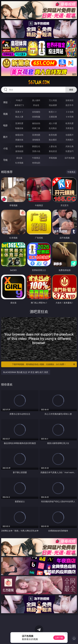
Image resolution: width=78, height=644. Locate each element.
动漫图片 (70, 135)
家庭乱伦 (36, 146)
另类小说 (36, 151)
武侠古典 (70, 146)
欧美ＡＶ (53, 112)
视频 (5, 114)
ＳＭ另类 (70, 117)
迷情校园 (19, 151)
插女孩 (19, 158)
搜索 (71, 90)
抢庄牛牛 (70, 105)
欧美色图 (53, 135)
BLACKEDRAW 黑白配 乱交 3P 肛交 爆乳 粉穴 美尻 (26, 372)
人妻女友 (53, 146)
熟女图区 (53, 140)
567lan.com (39, 82)
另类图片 (70, 140)
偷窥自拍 (19, 135)
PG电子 (19, 100)
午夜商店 (36, 158)
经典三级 (36, 128)
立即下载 (59, 638)
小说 (5, 148)
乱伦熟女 (53, 128)
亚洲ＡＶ (19, 112)
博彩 (5, 102)
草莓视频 (53, 158)
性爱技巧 (70, 151)
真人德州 (36, 100)
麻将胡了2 (19, 105)
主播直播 (53, 117)
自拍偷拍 (36, 112)
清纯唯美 (36, 140)
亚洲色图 (36, 135)
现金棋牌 (53, 105)
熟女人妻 (19, 117)
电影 (5, 125)
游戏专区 (70, 100)
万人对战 (53, 100)
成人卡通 (53, 123)
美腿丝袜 (19, 140)
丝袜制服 (36, 117)
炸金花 (36, 105)
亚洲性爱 (19, 123)
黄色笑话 (53, 151)
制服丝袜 (19, 128)
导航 (5, 160)
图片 (5, 137)
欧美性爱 (70, 123)
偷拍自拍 (36, 123)
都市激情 (19, 146)
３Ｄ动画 (70, 112)
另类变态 (70, 128)
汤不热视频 (70, 158)
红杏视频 (19, 163)
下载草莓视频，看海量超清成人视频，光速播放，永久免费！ (44, 364)
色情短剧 (36, 163)
